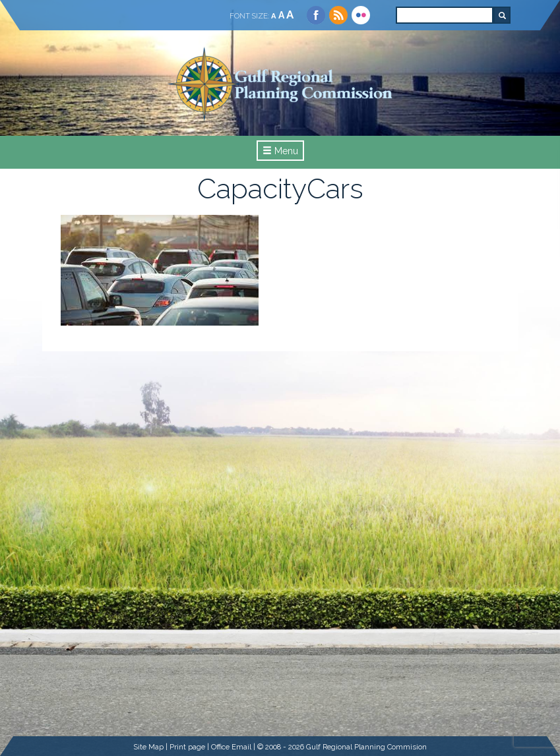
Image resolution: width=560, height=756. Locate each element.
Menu (280, 151)
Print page (187, 747)
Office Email (231, 747)
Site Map (148, 747)
